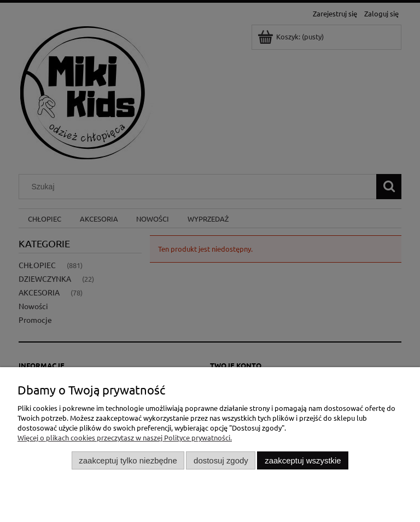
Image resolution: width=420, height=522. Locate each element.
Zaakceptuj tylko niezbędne (128, 460)
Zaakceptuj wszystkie (303, 460)
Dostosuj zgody (221, 460)
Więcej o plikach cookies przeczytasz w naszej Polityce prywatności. (125, 437)
